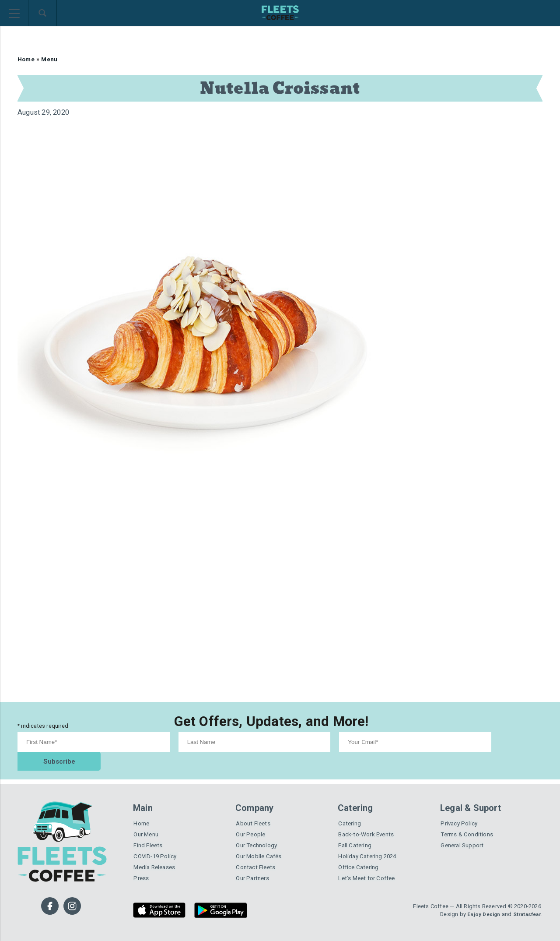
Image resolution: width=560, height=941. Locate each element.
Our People (252, 818)
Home (27, 59)
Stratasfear (525, 902)
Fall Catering (356, 830)
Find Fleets (149, 830)
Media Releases (156, 854)
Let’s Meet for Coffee (369, 866)
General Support (464, 830)
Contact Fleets (257, 854)
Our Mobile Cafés (261, 842)
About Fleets (254, 806)
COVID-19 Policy (157, 842)
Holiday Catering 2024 (370, 842)
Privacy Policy (460, 806)
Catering (350, 806)
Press (142, 866)
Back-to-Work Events (369, 818)
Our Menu (147, 818)
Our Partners (254, 866)
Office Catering (360, 854)
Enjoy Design (478, 902)
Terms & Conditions (469, 818)
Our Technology (259, 830)
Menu (51, 59)
